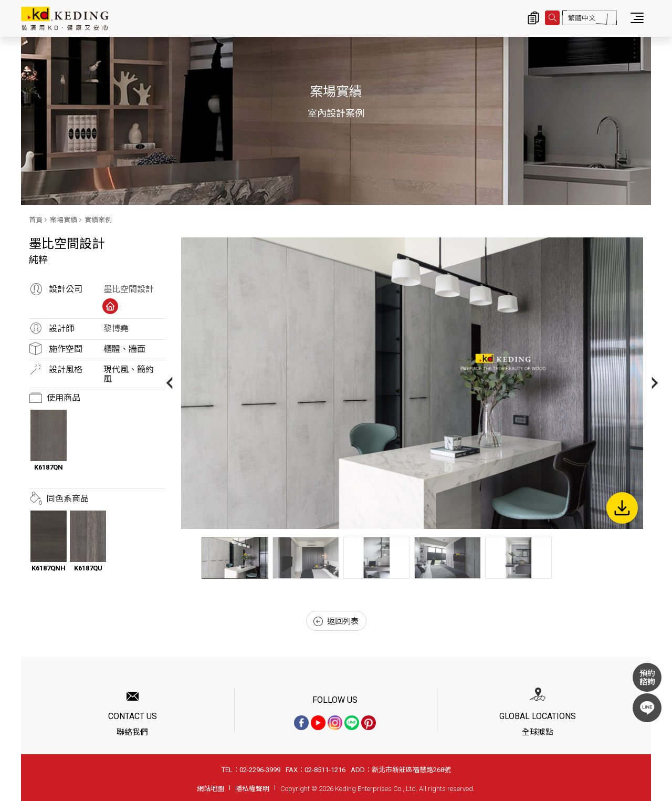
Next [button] (655, 383)
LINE (647, 708)
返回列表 (336, 621)
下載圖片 (622, 508)
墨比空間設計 (129, 289)
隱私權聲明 (252, 789)
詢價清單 (533, 18)
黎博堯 (116, 329)
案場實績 (64, 220)
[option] (412, 383)
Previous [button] (169, 383)
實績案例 (98, 220)
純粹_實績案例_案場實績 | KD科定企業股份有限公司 (65, 18)
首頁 (36, 220)
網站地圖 (211, 789)
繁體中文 (582, 18)
